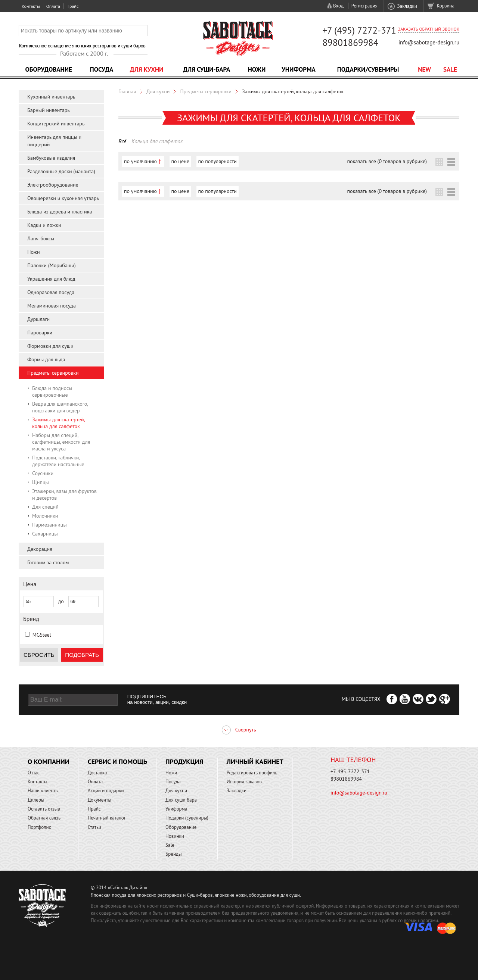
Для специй (45, 507)
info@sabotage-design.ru (429, 42)
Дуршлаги (38, 319)
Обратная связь (44, 818)
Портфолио (40, 827)
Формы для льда (46, 359)
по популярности (218, 161)
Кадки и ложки (44, 225)
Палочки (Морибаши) (52, 265)
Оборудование (49, 69)
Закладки (407, 6)
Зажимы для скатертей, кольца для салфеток (58, 423)
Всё (122, 141)
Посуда (102, 69)
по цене (180, 161)
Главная (127, 91)
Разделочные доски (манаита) (61, 171)
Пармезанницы (49, 525)
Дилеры (36, 800)
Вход (338, 6)
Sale (450, 69)
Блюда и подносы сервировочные (52, 391)
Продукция (184, 761)
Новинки (175, 836)
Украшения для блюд (51, 279)
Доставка (97, 773)
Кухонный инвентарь (51, 97)
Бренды (173, 854)
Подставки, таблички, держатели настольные (58, 461)
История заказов (244, 782)
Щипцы (41, 482)
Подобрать (82, 655)
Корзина (446, 6)
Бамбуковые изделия (51, 158)
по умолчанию (140, 161)
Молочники (45, 516)
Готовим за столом (48, 562)
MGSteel (42, 635)
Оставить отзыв (44, 809)
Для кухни (147, 69)
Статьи (95, 827)
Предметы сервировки (53, 373)
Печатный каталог (107, 818)
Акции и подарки (106, 791)
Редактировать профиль (252, 773)
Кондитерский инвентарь (56, 124)
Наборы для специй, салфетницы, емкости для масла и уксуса (61, 442)
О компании (49, 761)
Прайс (72, 6)
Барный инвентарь (49, 110)
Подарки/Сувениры (368, 69)
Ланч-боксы (41, 238)
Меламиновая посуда (52, 306)
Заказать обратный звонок (429, 29)
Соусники (43, 473)
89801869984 (350, 43)
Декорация (40, 549)
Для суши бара (181, 800)
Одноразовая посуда (51, 292)
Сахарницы (45, 534)
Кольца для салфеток (157, 141)
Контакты (31, 6)
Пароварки (40, 333)
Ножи (257, 69)
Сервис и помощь (117, 761)
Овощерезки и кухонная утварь (63, 198)
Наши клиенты (43, 791)
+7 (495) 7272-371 (359, 30)
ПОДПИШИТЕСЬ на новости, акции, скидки (157, 699)
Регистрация (364, 6)
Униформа (299, 69)
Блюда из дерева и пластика (60, 212)
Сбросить (39, 655)
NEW (424, 69)
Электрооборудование (53, 185)
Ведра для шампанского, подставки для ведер (60, 407)
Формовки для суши (50, 346)
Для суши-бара (207, 69)
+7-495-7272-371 (350, 771)
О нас (34, 773)
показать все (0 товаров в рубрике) (387, 161)
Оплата (53, 6)
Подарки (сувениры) (187, 818)
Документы (100, 800)
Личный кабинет (255, 761)
